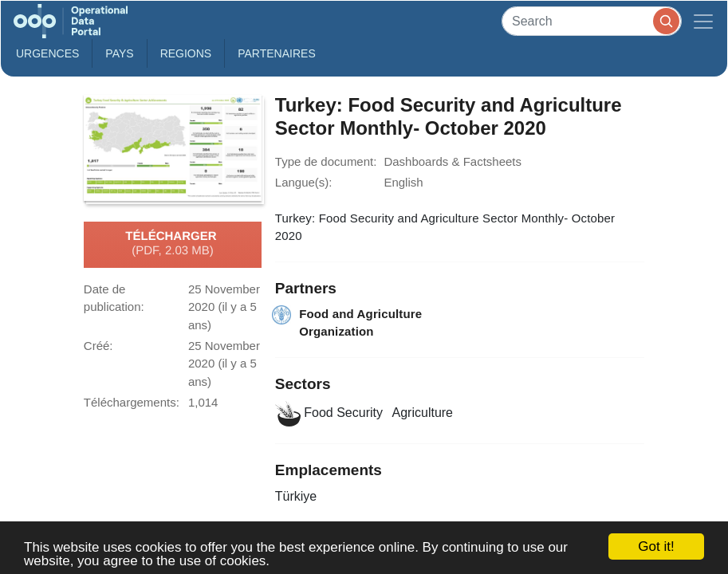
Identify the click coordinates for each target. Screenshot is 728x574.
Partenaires (277, 53)
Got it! (656, 546)
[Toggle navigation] (703, 21)
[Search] (592, 21)
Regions (186, 53)
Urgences (47, 53)
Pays (119, 53)
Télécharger (172, 244)
